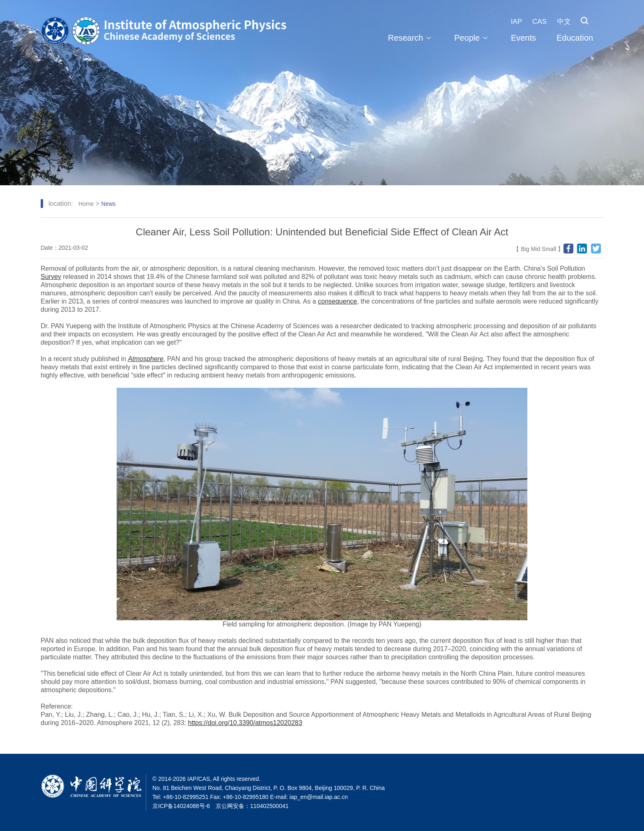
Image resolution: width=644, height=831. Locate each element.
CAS (539, 22)
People (472, 38)
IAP (516, 22)
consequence (337, 301)
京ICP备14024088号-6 (181, 806)
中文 (564, 22)
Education (575, 38)
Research (411, 38)
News (109, 204)
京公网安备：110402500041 (252, 806)
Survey (51, 277)
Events (523, 38)
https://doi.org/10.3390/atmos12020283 (245, 723)
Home (86, 204)
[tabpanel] (322, 93)
